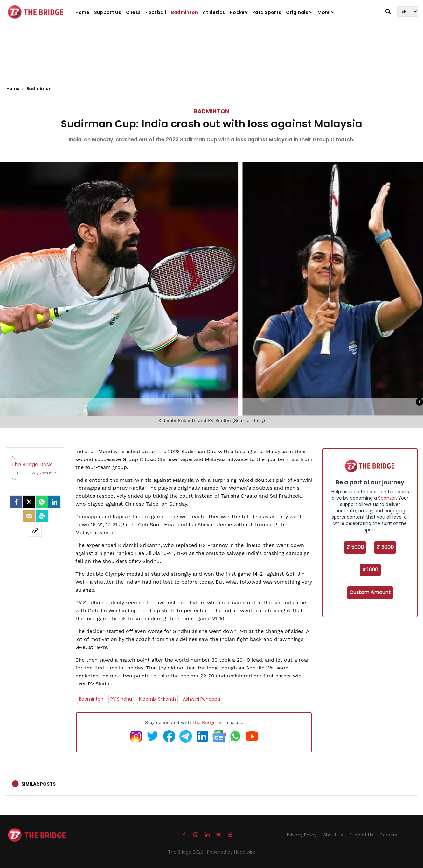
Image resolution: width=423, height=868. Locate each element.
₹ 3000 (385, 547)
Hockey (239, 12)
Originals (299, 12)
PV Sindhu (121, 699)
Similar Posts (38, 784)
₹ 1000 (370, 570)
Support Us (108, 12)
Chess (133, 12)
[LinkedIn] (54, 502)
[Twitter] (29, 502)
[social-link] (35, 530)
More (326, 12)
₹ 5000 (355, 547)
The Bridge (204, 722)
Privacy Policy (302, 835)
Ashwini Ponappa (201, 699)
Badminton (185, 12)
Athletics (214, 12)
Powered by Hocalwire (231, 852)
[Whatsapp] (42, 502)
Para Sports (267, 12)
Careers (388, 835)
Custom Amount (370, 592)
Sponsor (387, 498)
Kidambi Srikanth (157, 699)
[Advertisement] (211, 60)
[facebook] (16, 502)
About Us (333, 835)
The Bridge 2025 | (187, 852)
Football (156, 12)
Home (82, 12)
